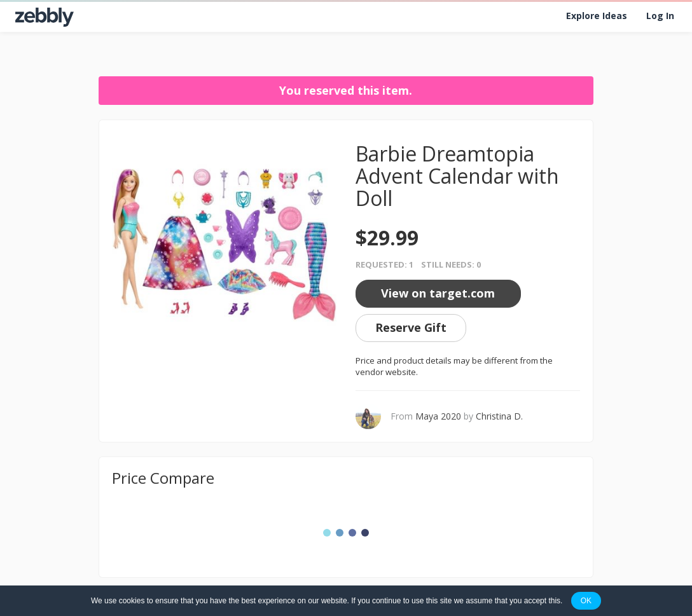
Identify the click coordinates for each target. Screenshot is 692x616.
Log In (660, 16)
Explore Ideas (597, 16)
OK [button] (586, 601)
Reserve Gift (411, 327)
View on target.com (438, 293)
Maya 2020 (438, 416)
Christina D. (499, 416)
